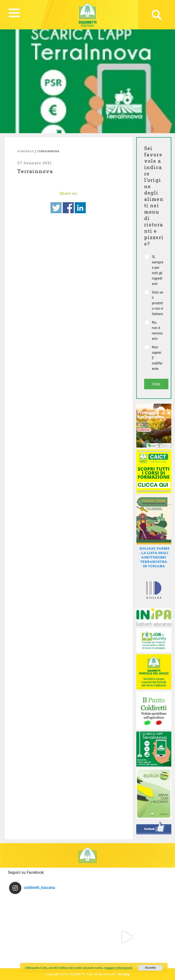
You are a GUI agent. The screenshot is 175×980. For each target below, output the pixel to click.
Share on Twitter (56, 208)
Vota (156, 384)
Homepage (25, 151)
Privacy (124, 974)
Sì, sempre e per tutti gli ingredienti (158, 270)
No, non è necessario (157, 331)
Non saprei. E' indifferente (157, 358)
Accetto (150, 968)
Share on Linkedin (80, 208)
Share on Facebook (68, 208)
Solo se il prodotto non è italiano (158, 303)
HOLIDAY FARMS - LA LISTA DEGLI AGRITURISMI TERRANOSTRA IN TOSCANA (154, 557)
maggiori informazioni (118, 968)
